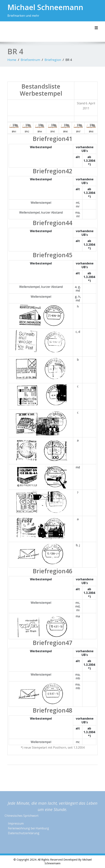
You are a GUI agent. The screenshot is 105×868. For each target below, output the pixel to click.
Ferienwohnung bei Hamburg (28, 828)
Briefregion (53, 60)
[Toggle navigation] (96, 28)
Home (12, 60)
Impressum (16, 823)
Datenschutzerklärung (24, 833)
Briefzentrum (30, 60)
